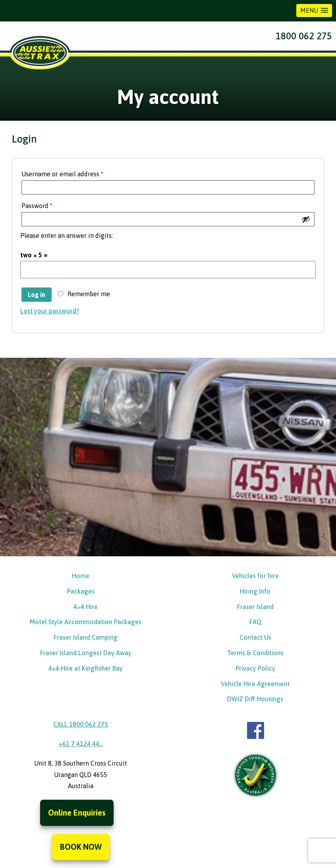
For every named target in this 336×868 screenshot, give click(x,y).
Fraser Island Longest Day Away (86, 653)
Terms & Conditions (255, 653)
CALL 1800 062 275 (81, 724)
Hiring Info (255, 591)
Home (81, 576)
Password (50, 204)
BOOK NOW (81, 847)
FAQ (255, 622)
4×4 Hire (86, 607)
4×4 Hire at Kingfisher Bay (86, 668)
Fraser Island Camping (86, 637)
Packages (81, 591)
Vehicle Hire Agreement (255, 684)
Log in (37, 295)
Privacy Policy (255, 668)
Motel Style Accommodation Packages (86, 622)
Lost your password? (50, 311)
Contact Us (255, 637)
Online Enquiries (77, 813)
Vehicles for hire (255, 576)
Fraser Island (255, 607)
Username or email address (75, 173)
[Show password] (306, 219)
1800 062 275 (304, 36)
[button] (314, 11)
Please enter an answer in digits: (67, 235)
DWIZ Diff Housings (255, 699)
